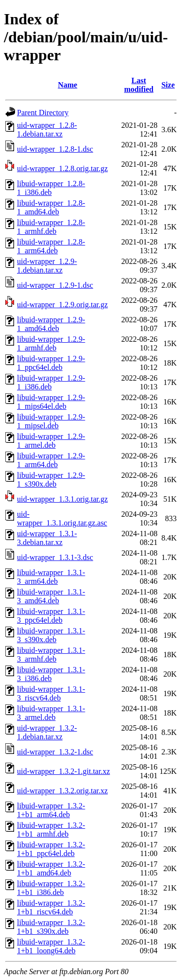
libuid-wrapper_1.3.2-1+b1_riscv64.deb (51, 907)
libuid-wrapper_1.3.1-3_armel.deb (51, 713)
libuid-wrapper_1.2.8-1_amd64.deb (51, 207)
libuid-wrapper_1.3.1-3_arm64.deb (51, 577)
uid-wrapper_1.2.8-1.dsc (55, 149)
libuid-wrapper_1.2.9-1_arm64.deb (51, 460)
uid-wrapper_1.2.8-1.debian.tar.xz (47, 130)
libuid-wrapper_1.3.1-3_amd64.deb (51, 596)
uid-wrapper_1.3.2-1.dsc (55, 752)
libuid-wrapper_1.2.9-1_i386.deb (51, 382)
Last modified (139, 85)
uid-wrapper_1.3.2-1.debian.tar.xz (47, 732)
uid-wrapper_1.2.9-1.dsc (55, 285)
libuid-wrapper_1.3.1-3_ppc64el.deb (51, 616)
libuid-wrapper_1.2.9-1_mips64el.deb (51, 402)
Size (168, 85)
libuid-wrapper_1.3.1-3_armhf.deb (51, 655)
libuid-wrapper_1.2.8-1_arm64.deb (51, 246)
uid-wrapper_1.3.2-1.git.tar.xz (64, 771)
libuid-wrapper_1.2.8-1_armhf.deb (51, 227)
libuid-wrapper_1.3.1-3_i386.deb (51, 674)
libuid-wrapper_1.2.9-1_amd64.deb (51, 324)
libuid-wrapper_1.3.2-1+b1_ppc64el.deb (51, 849)
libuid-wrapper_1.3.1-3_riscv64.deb (51, 693)
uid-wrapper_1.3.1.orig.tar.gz (62, 499)
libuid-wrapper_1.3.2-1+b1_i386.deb (51, 888)
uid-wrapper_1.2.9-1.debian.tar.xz (47, 266)
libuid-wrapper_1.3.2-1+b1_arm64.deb (51, 810)
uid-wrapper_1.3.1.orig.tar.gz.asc (62, 518)
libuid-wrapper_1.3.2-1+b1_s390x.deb (51, 927)
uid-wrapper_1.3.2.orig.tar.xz (62, 791)
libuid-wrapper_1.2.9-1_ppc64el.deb (51, 363)
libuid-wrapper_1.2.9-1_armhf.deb (51, 343)
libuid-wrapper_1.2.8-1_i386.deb (51, 188)
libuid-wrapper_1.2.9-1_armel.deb (51, 441)
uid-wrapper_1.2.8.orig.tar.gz (62, 168)
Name (67, 85)
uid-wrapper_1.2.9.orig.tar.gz (62, 305)
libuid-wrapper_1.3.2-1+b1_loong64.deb (51, 946)
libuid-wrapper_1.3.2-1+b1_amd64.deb (51, 868)
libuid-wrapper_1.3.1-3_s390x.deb (51, 635)
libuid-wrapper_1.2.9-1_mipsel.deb (51, 421)
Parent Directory (43, 113)
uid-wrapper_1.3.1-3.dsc (55, 557)
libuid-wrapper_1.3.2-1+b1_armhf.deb (51, 830)
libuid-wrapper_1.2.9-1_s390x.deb (51, 480)
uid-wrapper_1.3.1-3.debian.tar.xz (47, 538)
